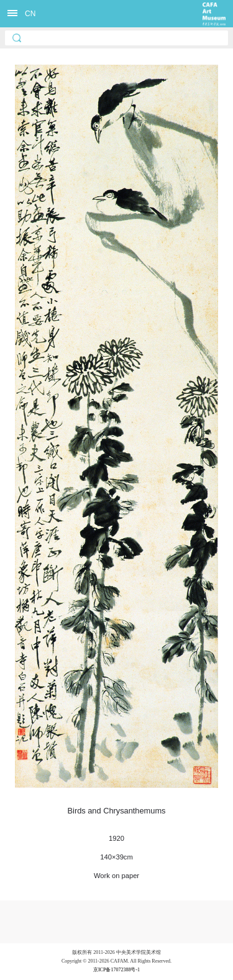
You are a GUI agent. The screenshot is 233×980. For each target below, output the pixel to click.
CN (30, 14)
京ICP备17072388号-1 (116, 970)
